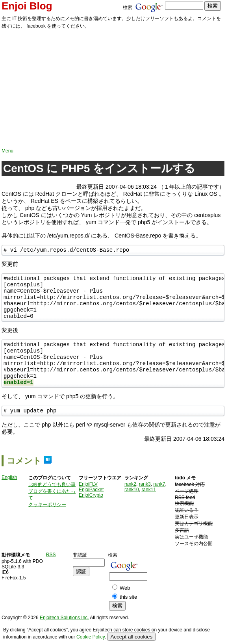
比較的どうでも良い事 (52, 503)
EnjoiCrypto (91, 514)
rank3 (145, 503)
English (9, 496)
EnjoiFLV (88, 503)
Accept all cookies (132, 637)
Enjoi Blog (27, 6)
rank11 (149, 509)
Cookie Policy (91, 637)
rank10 (132, 509)
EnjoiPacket (91, 509)
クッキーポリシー (47, 523)
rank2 (130, 503)
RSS (51, 573)
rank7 (159, 503)
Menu (7, 151)
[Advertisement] (113, 89)
